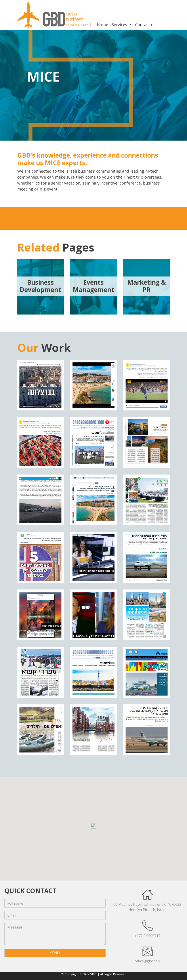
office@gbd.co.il (147, 961)
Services (120, 25)
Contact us (145, 25)
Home (102, 25)
